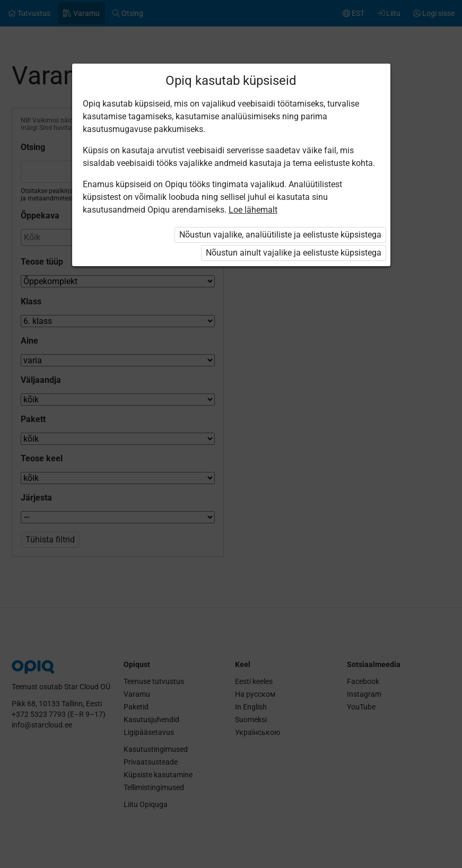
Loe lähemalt (253, 210)
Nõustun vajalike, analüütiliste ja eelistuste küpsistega (280, 235)
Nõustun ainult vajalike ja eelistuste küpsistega (294, 253)
